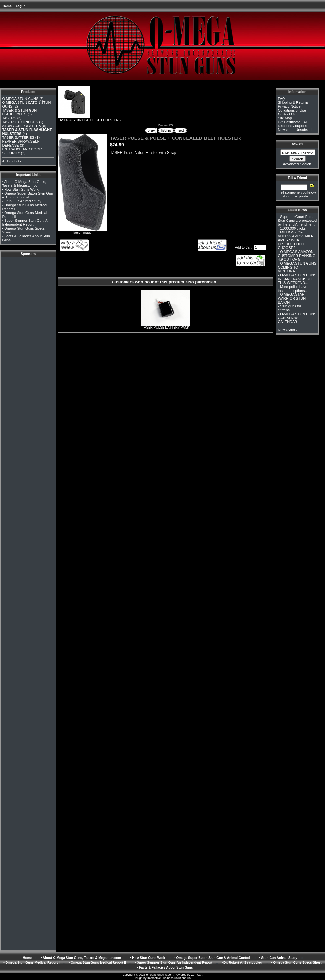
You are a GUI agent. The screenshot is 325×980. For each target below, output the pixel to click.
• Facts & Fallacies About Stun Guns (165, 968)
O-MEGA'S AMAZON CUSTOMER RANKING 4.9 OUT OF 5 (296, 256)
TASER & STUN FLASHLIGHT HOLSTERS (89, 119)
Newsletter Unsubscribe (296, 130)
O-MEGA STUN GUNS (20, 99)
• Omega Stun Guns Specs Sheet (296, 963)
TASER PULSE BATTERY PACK (166, 327)
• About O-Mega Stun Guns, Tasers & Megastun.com (24, 184)
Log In (21, 6)
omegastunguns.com (160, 975)
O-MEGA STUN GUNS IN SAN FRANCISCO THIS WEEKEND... (297, 279)
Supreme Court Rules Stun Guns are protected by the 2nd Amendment (297, 221)
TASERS (9, 118)
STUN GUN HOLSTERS (21, 126)
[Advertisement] (28, 273)
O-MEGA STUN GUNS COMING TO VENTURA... (297, 267)
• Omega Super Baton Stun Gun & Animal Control (27, 195)
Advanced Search (297, 164)
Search (297, 143)
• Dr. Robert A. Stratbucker (242, 963)
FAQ (281, 99)
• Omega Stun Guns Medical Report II (97, 963)
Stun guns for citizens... (289, 308)
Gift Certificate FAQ (293, 122)
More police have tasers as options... (293, 289)
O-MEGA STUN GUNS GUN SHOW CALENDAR (297, 318)
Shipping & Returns (293, 102)
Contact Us (286, 114)
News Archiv (288, 330)
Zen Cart (197, 975)
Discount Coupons (292, 126)
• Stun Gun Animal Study (22, 201)
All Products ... (13, 161)
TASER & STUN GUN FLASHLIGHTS (19, 112)
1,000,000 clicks (293, 228)
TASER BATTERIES (18, 137)
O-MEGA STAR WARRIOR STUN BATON (292, 298)
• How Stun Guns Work (20, 189)
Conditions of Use (292, 110)
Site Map (285, 118)
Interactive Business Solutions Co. (169, 978)
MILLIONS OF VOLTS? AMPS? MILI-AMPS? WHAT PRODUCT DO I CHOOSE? (295, 240)
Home (7, 6)
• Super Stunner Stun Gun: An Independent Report (26, 222)
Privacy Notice (289, 106)
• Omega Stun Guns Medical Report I (31, 963)
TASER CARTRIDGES (20, 122)
